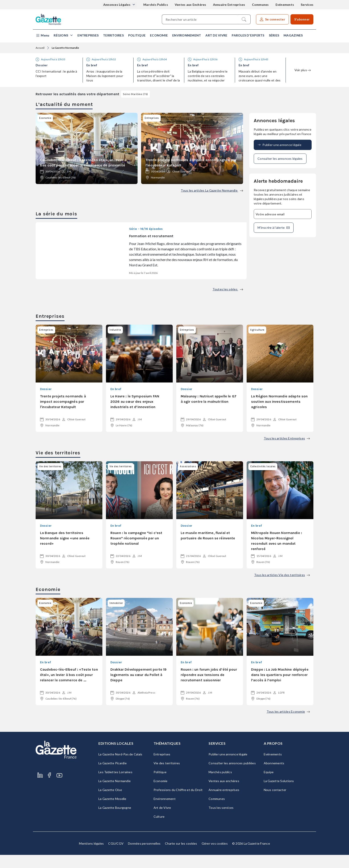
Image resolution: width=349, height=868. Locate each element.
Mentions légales (91, 857)
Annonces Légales (117, 5)
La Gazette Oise (110, 803)
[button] (42, 35)
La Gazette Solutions (279, 794)
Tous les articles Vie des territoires (282, 588)
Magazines (293, 35)
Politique (137, 35)
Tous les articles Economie (288, 725)
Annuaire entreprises (224, 803)
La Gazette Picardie (113, 776)
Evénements (285, 5)
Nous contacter (275, 803)
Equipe (269, 785)
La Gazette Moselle (112, 812)
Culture (159, 830)
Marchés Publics (156, 5)
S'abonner (302, 19)
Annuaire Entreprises (229, 5)
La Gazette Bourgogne (115, 821)
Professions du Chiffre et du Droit (178, 803)
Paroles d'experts (248, 35)
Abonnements (274, 776)
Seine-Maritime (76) (135, 94)
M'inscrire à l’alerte (274, 228)
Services (307, 5)
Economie (159, 35)
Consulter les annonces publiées (232, 776)
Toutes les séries (228, 302)
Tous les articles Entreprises (287, 451)
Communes (260, 5)
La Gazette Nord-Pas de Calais (120, 767)
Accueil (40, 48)
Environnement (187, 35)
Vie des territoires (167, 776)
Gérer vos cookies (215, 857)
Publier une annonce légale (279, 145)
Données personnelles (144, 857)
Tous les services (221, 821)
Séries (274, 35)
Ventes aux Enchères (191, 5)
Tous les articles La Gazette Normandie (212, 190)
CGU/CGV (116, 857)
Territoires (113, 35)
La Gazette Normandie (115, 794)
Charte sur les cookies (181, 857)
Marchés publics (220, 785)
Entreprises (88, 35)
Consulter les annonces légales (280, 159)
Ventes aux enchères (224, 794)
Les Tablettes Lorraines (115, 785)
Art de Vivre (216, 35)
